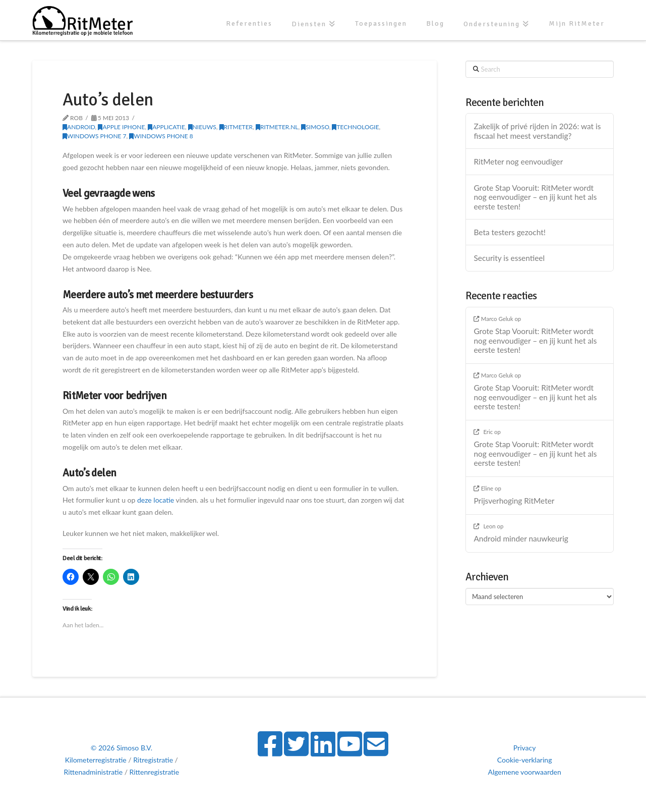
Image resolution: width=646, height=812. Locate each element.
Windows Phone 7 (94, 136)
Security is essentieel (509, 258)
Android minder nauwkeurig (521, 538)
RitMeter (236, 127)
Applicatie (166, 127)
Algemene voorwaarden (524, 772)
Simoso (315, 127)
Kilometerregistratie (96, 760)
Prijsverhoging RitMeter (514, 501)
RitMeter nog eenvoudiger (518, 161)
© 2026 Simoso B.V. (122, 748)
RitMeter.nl (277, 127)
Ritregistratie (153, 760)
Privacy (525, 748)
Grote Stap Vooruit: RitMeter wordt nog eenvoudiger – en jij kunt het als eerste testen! (535, 197)
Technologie (355, 127)
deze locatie (156, 500)
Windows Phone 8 (161, 136)
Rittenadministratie (94, 772)
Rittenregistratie (155, 772)
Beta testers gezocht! (509, 232)
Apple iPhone (121, 127)
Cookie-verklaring (525, 760)
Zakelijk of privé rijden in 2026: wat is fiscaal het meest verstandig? (537, 131)
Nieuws (202, 127)
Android (79, 127)
